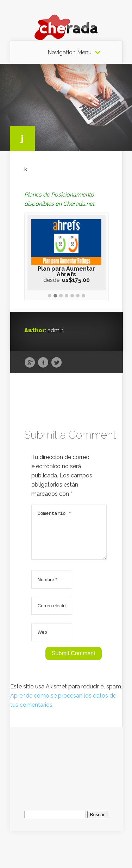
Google (30, 363)
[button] (50, 296)
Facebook (43, 363)
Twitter (56, 363)
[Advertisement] (67, 771)
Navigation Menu (70, 53)
